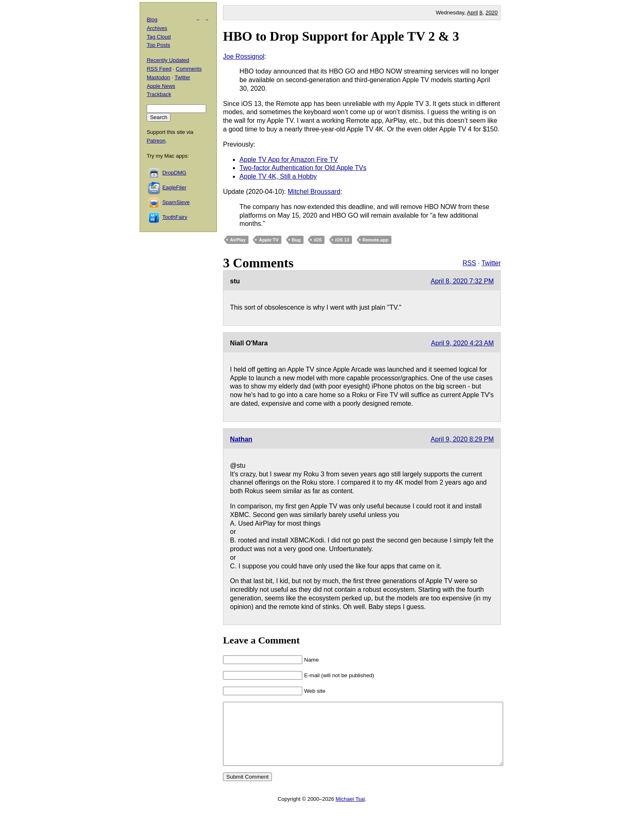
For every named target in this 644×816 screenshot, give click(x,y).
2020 (492, 13)
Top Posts (158, 45)
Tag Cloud (159, 37)
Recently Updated (168, 60)
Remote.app (376, 240)
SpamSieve (176, 202)
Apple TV (269, 240)
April (473, 13)
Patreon (156, 141)
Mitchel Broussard (314, 192)
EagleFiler (174, 187)
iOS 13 (342, 240)
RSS (469, 263)
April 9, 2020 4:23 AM (462, 343)
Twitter (491, 263)
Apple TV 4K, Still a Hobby (278, 176)
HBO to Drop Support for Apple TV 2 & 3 (341, 36)
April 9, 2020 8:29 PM (462, 439)
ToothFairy (175, 217)
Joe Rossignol (244, 56)
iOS (318, 240)
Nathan (241, 439)
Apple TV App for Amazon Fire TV (289, 160)
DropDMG (174, 173)
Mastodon (158, 77)
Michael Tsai (350, 811)
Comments (189, 69)
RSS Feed (159, 69)
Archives (157, 28)
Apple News (161, 86)
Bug (296, 240)
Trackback (159, 94)
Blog (152, 20)
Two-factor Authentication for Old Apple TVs (303, 168)
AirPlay (238, 240)
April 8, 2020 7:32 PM (462, 281)
